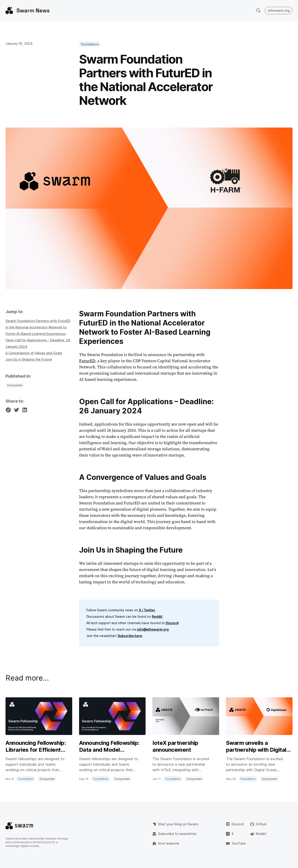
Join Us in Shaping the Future (29, 359)
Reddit (157, 616)
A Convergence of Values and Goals (34, 353)
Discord (172, 623)
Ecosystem (15, 385)
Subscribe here (130, 636)
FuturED (87, 361)
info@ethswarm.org (153, 629)
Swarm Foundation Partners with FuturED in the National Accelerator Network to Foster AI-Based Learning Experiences (38, 327)
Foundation (90, 44)
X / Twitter (147, 610)
